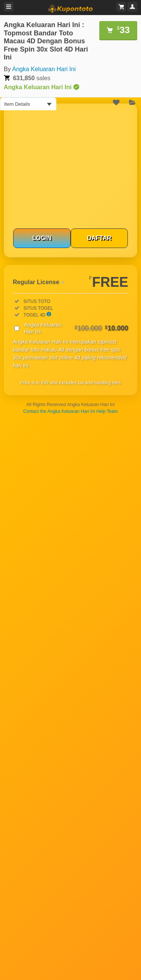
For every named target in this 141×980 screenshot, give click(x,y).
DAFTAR (99, 238)
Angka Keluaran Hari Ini (44, 69)
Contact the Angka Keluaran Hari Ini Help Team (70, 411)
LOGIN (42, 238)
